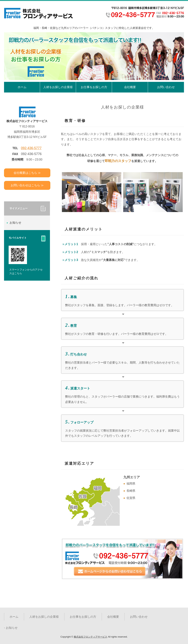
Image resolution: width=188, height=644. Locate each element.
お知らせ (15, 223)
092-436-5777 (31, 148)
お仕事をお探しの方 (94, 87)
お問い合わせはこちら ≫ (27, 185)
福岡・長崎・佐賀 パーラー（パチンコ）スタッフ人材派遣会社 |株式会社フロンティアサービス (39, 14)
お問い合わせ (166, 87)
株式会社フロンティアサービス (91, 637)
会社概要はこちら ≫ (27, 173)
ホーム (22, 87)
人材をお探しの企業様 (58, 87)
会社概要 (130, 87)
